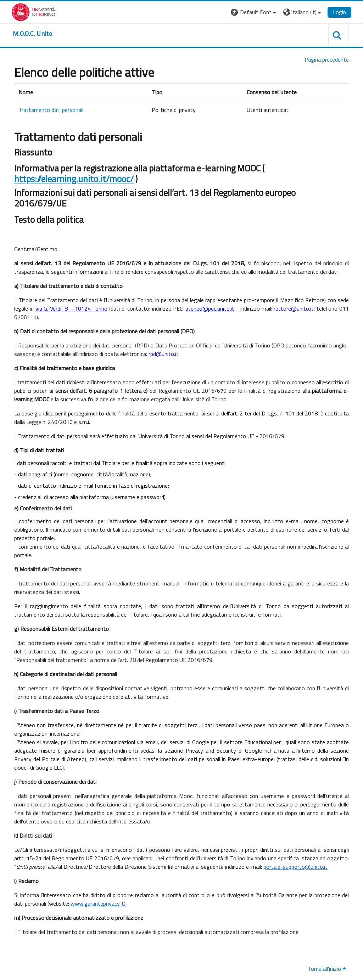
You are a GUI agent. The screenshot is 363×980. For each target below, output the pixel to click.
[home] (32, 34)
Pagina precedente (327, 60)
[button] (254, 12)
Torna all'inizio (327, 969)
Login (339, 12)
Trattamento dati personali (51, 110)
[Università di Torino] (33, 11)
